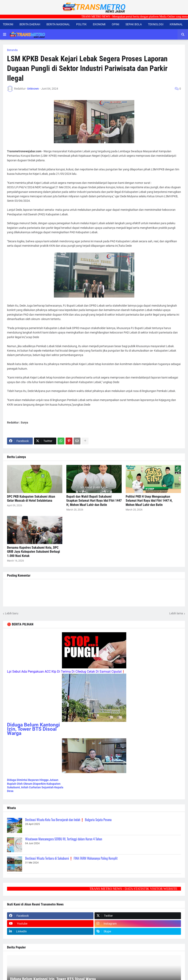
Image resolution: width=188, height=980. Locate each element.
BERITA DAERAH (30, 24)
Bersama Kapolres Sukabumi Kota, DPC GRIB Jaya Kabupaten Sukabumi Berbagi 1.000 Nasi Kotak (33, 552)
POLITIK (81, 24)
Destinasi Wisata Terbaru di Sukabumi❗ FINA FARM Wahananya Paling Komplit (71, 858)
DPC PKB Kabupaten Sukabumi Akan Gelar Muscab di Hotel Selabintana (31, 499)
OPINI (116, 24)
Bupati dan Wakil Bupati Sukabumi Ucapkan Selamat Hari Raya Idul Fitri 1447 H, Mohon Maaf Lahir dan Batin (94, 501)
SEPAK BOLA (134, 24)
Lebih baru (12, 613)
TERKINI (8, 24)
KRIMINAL (176, 24)
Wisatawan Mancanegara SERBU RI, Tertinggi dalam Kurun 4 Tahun (64, 839)
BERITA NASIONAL (58, 24)
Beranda (12, 50)
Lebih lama (176, 613)
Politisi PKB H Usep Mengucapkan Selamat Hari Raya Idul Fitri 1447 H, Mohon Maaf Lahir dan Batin (149, 501)
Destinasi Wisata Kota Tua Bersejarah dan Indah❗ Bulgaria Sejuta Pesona (68, 820)
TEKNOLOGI (156, 24)
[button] (5, 34)
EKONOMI (99, 24)
